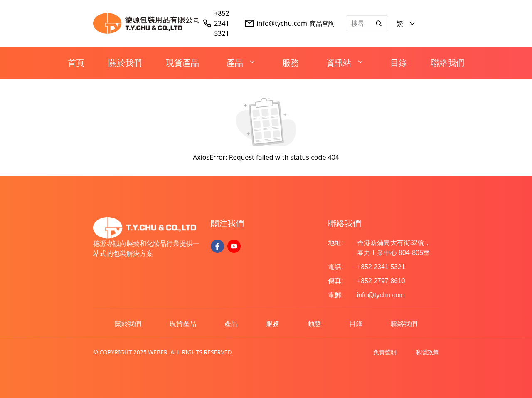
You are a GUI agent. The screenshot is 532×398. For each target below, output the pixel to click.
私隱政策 (427, 352)
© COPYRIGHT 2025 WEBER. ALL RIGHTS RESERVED (163, 352)
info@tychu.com (282, 23)
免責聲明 (385, 352)
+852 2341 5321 (222, 23)
